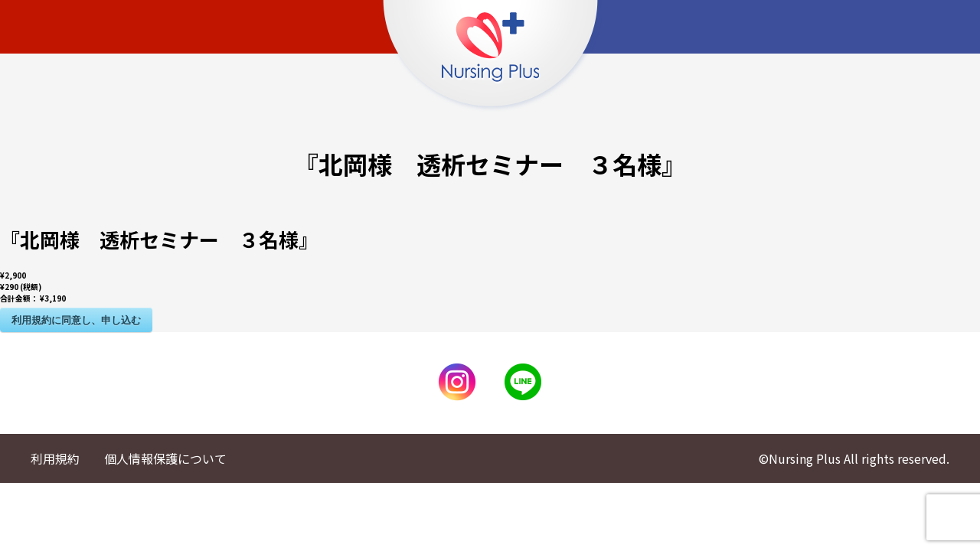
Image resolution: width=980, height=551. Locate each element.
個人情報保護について (165, 458)
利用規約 (55, 458)
